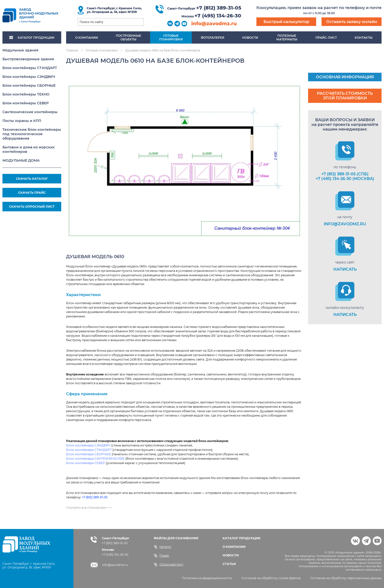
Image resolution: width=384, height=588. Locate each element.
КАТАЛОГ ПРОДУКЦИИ (32, 38)
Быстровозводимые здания (28, 59)
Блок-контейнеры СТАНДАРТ (30, 68)
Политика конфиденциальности (207, 578)
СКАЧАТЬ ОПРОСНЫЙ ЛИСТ (32, 207)
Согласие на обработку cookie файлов (271, 578)
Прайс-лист (326, 38)
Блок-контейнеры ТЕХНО (26, 94)
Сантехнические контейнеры (30, 112)
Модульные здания (20, 50)
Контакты (364, 38)
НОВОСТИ (231, 555)
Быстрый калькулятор (286, 22)
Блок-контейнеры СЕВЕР (26, 103)
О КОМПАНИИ (234, 547)
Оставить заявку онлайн (352, 22)
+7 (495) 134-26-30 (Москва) (345, 179)
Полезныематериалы (287, 37)
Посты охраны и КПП (22, 121)
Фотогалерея (213, 38)
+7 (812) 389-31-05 (219, 8)
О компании (87, 38)
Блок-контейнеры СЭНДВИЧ (29, 77)
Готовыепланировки (171, 37)
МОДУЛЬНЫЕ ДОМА (21, 160)
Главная (72, 50)
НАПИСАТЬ (345, 269)
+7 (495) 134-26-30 (218, 16)
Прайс (162, 556)
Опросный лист (169, 564)
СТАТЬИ (229, 564)
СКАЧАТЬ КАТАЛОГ (32, 179)
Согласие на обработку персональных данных (346, 578)
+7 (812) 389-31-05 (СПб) (345, 174)
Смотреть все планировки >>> (89, 508)
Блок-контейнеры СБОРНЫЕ (29, 85)
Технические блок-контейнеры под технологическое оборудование (32, 134)
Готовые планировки (102, 50)
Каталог (163, 547)
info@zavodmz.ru (214, 24)
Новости (250, 38)
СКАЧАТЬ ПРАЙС (32, 193)
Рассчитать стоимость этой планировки (345, 96)
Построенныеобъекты (128, 37)
